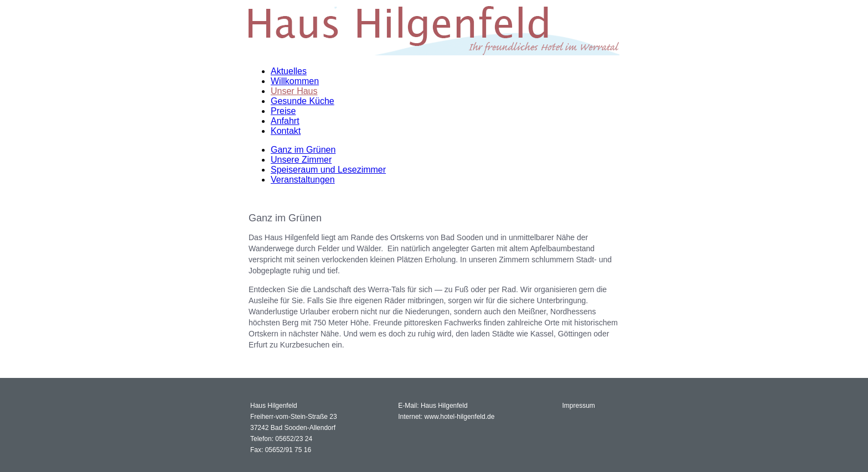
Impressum (578, 406)
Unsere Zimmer (301, 160)
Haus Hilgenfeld (444, 406)
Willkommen (295, 81)
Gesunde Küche (303, 101)
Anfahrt (285, 121)
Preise (283, 111)
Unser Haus (294, 91)
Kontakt (286, 131)
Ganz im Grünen (303, 150)
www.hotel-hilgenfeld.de (460, 417)
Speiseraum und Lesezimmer (328, 170)
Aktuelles (289, 71)
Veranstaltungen (303, 180)
